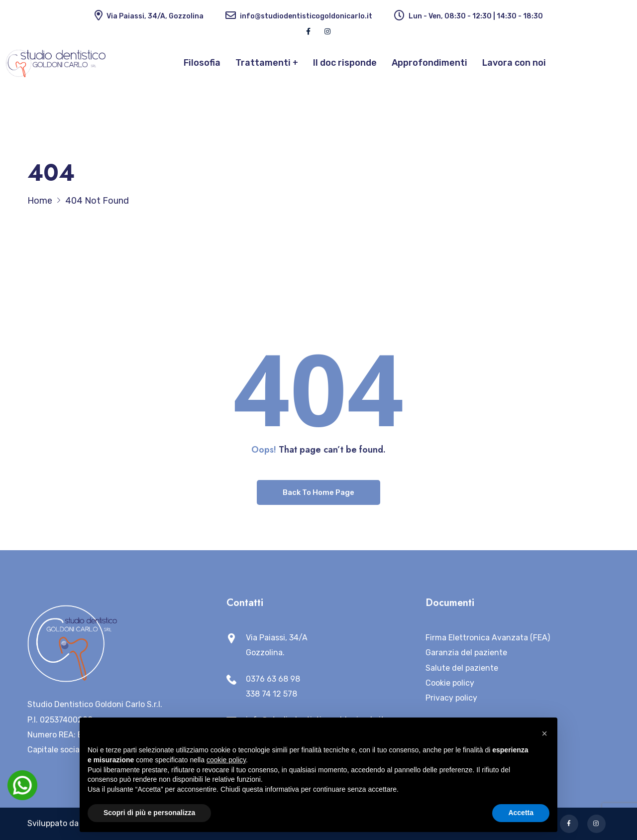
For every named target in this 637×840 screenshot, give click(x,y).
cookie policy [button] (226, 760)
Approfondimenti (429, 63)
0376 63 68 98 (273, 679)
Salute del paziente (462, 668)
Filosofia (202, 63)
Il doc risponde (345, 63)
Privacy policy (451, 698)
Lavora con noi (514, 63)
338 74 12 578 (271, 694)
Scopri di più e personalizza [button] (149, 813)
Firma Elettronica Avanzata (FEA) (488, 638)
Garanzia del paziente (466, 653)
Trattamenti (263, 63)
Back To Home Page (318, 492)
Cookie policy (450, 683)
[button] (544, 733)
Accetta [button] (521, 813)
